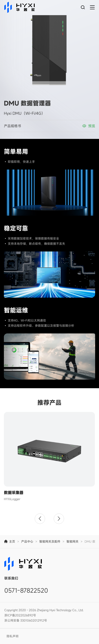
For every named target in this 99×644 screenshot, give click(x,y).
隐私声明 (13, 636)
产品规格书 (13, 126)
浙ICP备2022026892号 (20, 615)
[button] (40, 519)
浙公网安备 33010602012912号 (26, 620)
